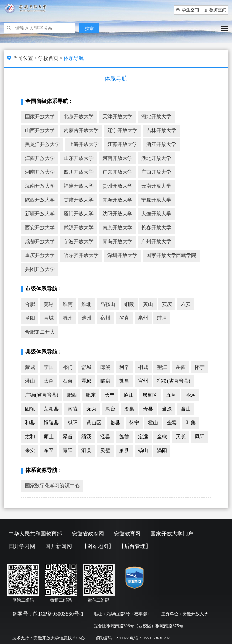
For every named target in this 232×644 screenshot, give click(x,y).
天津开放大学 (117, 117)
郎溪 (105, 367)
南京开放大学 (117, 228)
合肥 (30, 304)
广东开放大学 (117, 172)
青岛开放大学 (117, 242)
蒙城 (30, 367)
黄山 (148, 304)
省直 (124, 318)
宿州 (105, 318)
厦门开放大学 (79, 214)
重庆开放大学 (40, 255)
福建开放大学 (79, 186)
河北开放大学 (156, 117)
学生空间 (187, 10)
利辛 (124, 367)
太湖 (49, 381)
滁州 (68, 318)
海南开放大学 (40, 186)
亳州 (143, 318)
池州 (86, 318)
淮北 (86, 304)
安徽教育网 (127, 534)
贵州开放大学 (117, 186)
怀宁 (200, 367)
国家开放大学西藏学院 (171, 255)
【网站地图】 (98, 546)
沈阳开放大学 (117, 214)
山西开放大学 (40, 130)
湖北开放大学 (156, 158)
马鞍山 (108, 304)
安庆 (167, 304)
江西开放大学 (40, 158)
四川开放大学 (79, 172)
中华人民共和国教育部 (35, 534)
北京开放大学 (79, 117)
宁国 (49, 367)
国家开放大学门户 (172, 534)
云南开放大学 (156, 186)
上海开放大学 (84, 144)
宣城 (49, 318)
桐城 (143, 367)
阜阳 (30, 318)
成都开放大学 (40, 242)
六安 (186, 304)
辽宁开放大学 (122, 130)
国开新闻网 (59, 546)
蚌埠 (162, 318)
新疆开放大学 (40, 214)
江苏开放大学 (122, 144)
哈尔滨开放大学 (81, 255)
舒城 (86, 367)
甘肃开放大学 (79, 200)
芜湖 (49, 304)
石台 (68, 381)
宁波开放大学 (79, 242)
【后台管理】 (135, 546)
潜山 (30, 381)
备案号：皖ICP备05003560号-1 (48, 614)
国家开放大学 (40, 117)
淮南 (68, 304)
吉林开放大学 (161, 130)
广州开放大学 (156, 242)
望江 (162, 367)
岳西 (181, 367)
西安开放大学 (40, 228)
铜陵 (129, 304)
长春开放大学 (156, 228)
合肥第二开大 (40, 332)
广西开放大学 (156, 172)
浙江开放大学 (161, 144)
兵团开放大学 (40, 269)
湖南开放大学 (40, 172)
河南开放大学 (117, 158)
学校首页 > (51, 58)
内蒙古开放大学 (81, 130)
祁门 (68, 367)
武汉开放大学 (79, 228)
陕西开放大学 (40, 200)
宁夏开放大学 (156, 200)
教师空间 (215, 10)
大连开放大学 (156, 214)
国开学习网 (22, 546)
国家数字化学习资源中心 (52, 486)
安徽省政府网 (88, 534)
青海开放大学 (117, 200)
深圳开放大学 (122, 255)
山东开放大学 (79, 158)
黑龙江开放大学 (42, 144)
